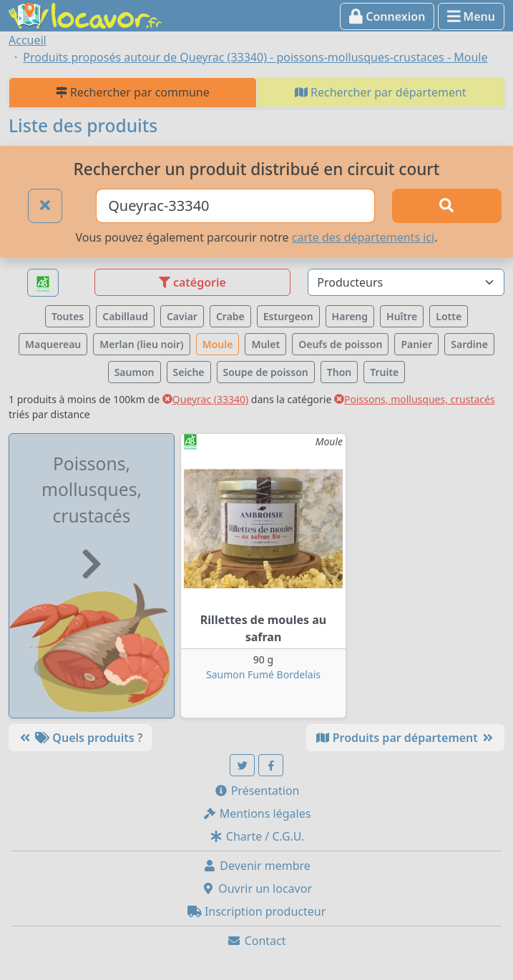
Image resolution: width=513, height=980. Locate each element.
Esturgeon (288, 316)
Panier (416, 344)
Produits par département (405, 738)
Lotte (449, 316)
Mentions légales (257, 813)
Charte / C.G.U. (257, 836)
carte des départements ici (363, 237)
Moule (218, 344)
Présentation (257, 791)
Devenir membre (256, 866)
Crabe (230, 316)
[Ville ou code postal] (235, 206)
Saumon (135, 372)
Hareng (350, 316)
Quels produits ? (80, 738)
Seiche (189, 372)
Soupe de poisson (266, 372)
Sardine (469, 344)
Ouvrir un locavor (256, 889)
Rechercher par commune (133, 92)
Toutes (68, 316)
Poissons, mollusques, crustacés (415, 399)
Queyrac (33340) (206, 399)
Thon (339, 372)
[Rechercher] (447, 206)
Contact (256, 941)
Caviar (182, 316)
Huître (402, 316)
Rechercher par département (381, 92)
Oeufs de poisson (340, 344)
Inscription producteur (257, 911)
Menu (471, 16)
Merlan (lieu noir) (141, 344)
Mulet (265, 344)
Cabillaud (125, 316)
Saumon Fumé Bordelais (263, 674)
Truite (384, 372)
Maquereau (53, 344)
